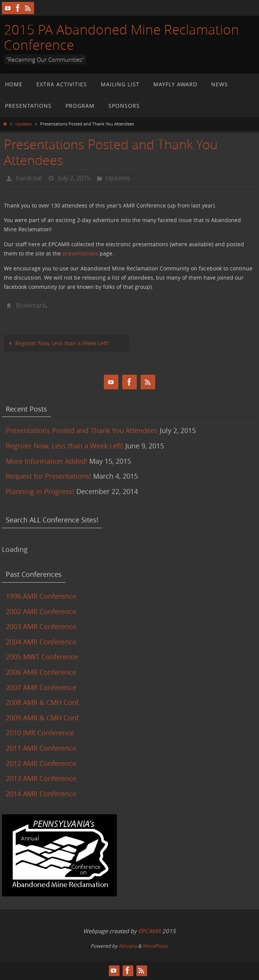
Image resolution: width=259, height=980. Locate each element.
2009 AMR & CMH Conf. (43, 718)
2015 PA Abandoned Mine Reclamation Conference (121, 37)
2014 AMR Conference (41, 794)
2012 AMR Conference (41, 763)
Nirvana (128, 946)
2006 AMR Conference (41, 672)
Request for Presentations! (48, 476)
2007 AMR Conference (41, 687)
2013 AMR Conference (41, 778)
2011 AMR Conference (41, 748)
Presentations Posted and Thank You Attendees (82, 430)
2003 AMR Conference (41, 626)
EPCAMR (149, 931)
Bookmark (31, 305)
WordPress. (156, 946)
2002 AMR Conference (41, 611)
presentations (80, 253)
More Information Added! (47, 461)
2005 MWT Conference (42, 657)
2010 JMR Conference (40, 733)
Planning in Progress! (40, 491)
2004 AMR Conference (41, 642)
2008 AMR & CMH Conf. (43, 702)
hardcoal (29, 178)
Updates (24, 124)
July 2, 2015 (74, 178)
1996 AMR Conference (41, 596)
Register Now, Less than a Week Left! (58, 343)
